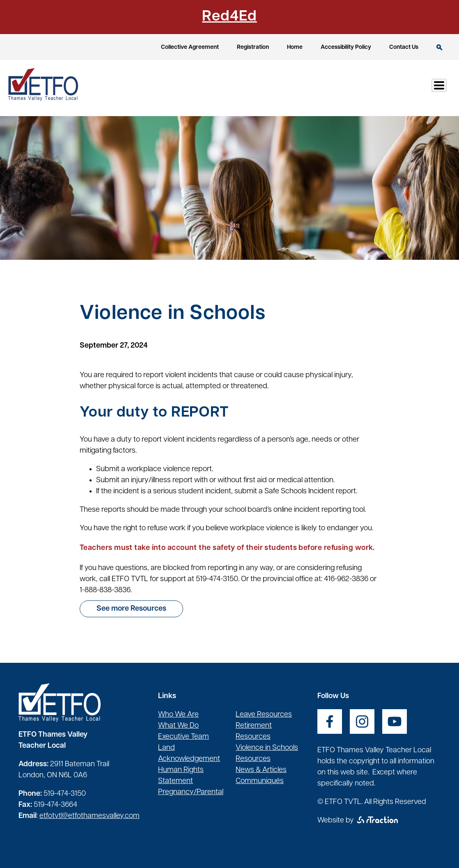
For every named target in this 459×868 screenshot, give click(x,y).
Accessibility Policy (346, 47)
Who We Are (178, 715)
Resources (245, 88)
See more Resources (131, 609)
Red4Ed (229, 17)
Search (439, 47)
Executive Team (184, 737)
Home (295, 47)
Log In (430, 88)
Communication (376, 88)
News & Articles (261, 770)
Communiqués (260, 781)
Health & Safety (306, 88)
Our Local (194, 88)
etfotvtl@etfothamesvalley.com (90, 816)
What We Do (178, 726)
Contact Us (404, 47)
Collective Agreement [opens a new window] (190, 47)
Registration (253, 47)
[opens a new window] (330, 721)
